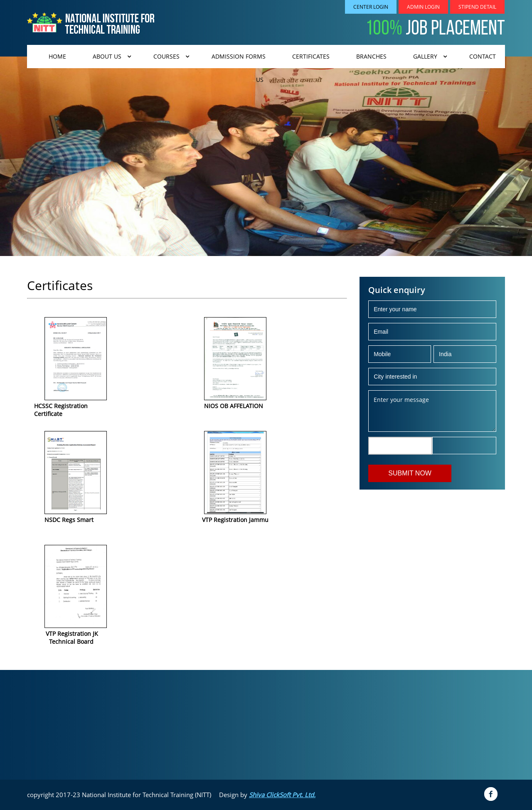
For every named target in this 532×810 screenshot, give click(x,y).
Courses (166, 56)
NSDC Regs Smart (69, 520)
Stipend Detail (477, 7)
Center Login (371, 7)
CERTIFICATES (311, 56)
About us (107, 56)
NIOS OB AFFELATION (234, 406)
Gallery (425, 56)
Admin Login (423, 7)
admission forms (239, 56)
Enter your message (432, 411)
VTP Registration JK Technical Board (66, 638)
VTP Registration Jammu (235, 520)
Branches (371, 56)
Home (57, 56)
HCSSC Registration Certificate (61, 410)
